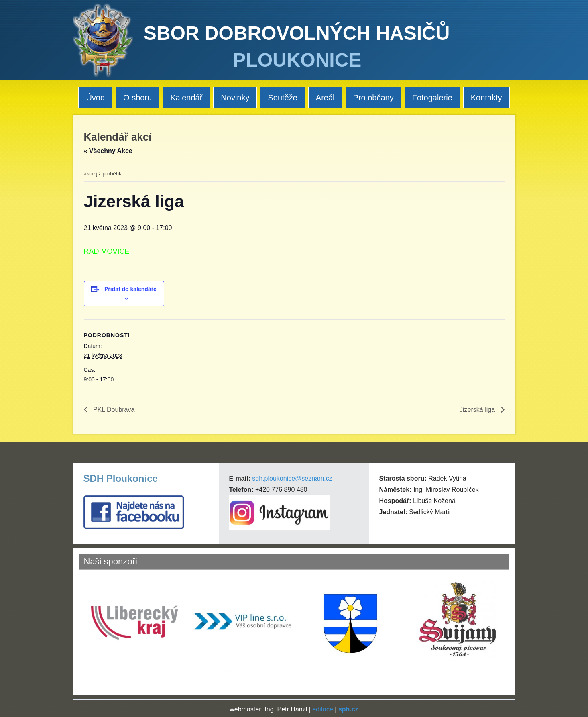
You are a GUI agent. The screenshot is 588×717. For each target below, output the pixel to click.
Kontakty (486, 98)
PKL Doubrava (113, 410)
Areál (325, 98)
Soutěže (282, 98)
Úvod (95, 98)
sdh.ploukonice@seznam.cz (292, 478)
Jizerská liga (478, 410)
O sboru (137, 98)
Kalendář (186, 98)
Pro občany (373, 98)
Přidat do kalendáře (130, 289)
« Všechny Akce (108, 151)
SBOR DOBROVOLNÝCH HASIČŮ (297, 33)
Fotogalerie (432, 98)
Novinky (235, 98)
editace (323, 709)
